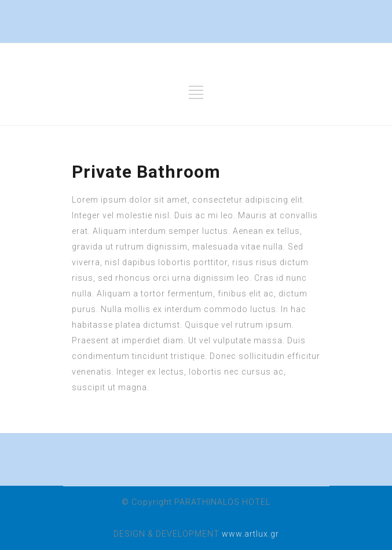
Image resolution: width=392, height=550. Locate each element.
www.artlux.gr (250, 534)
